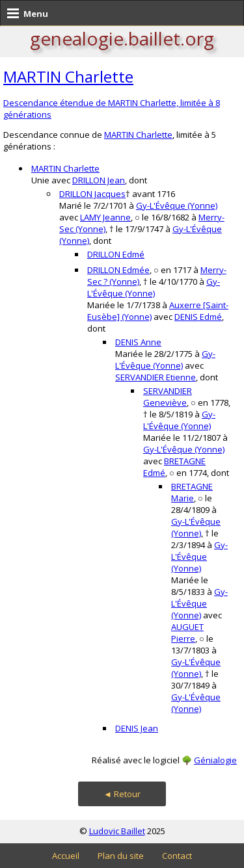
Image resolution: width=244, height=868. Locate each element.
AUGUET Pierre (187, 633)
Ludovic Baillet (117, 831)
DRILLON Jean (99, 180)
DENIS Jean (137, 728)
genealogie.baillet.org (122, 38)
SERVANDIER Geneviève (168, 397)
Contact (177, 856)
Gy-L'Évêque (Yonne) (177, 205)
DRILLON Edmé (116, 254)
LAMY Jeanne (105, 217)
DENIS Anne (138, 342)
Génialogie (215, 760)
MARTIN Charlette (68, 76)
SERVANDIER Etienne (156, 377)
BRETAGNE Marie (192, 492)
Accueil (66, 856)
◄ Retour (122, 794)
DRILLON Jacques (92, 194)
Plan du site (121, 856)
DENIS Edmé (198, 317)
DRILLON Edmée (118, 270)
